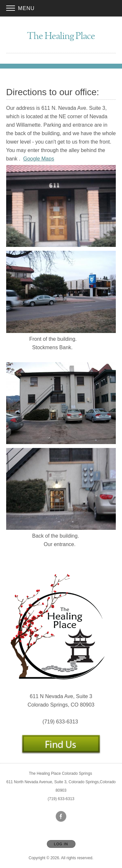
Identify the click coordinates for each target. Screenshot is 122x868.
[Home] (61, 37)
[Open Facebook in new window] (61, 817)
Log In (61, 844)
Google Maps (39, 159)
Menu (20, 8)
